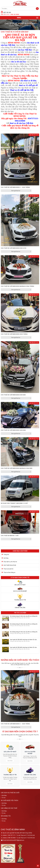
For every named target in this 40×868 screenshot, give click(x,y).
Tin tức (4, 798)
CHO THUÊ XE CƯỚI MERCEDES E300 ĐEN (13, 395)
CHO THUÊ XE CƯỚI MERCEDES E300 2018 (14, 248)
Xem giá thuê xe (16, 191)
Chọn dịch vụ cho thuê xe (10, 562)
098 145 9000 (15, 14)
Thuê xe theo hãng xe (9, 572)
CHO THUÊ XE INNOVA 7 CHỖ (10, 536)
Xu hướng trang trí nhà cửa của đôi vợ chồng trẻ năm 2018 (24, 616)
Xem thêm (10, 761)
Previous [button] (2, 699)
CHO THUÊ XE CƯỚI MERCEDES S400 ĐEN (13, 430)
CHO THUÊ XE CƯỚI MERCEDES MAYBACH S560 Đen (17, 468)
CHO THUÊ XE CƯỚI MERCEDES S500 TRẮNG (14, 334)
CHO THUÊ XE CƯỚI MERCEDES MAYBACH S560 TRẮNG (17, 286)
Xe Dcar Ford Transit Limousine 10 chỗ (14, 503)
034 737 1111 (5, 14)
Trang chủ (11, 26)
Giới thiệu (6, 558)
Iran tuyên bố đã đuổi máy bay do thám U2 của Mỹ (24, 640)
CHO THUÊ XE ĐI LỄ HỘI (10, 565)
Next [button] (38, 699)
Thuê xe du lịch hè (8, 569)
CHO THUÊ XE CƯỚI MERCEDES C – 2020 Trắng (15, 187)
